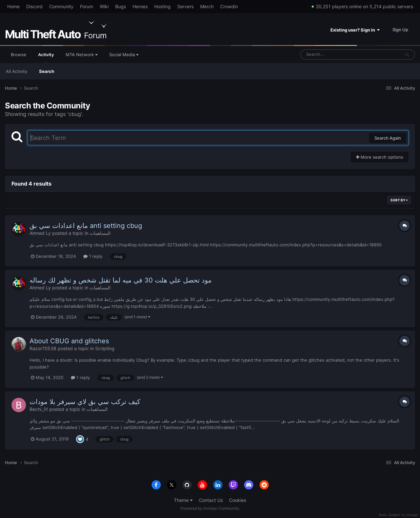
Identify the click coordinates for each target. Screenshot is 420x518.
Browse (19, 55)
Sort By (399, 200)
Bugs (121, 6)
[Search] (333, 55)
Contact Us (211, 500)
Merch (207, 6)
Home (13, 6)
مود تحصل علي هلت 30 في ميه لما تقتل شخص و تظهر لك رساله (121, 280)
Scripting (105, 348)
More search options (380, 157)
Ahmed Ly (40, 233)
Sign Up (400, 30)
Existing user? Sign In (355, 30)
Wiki (104, 6)
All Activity (17, 71)
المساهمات (100, 233)
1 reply (93, 256)
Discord (34, 6)
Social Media (124, 55)
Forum (87, 6)
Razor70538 (43, 348)
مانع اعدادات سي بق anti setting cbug (86, 226)
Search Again (388, 138)
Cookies (238, 500)
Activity (46, 57)
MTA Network (82, 55)
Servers (185, 6)
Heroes (140, 6)
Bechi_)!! (39, 409)
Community (61, 6)
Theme (183, 500)
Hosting (162, 6)
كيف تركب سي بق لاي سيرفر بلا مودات (85, 402)
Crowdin (229, 6)
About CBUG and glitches (69, 341)
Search (47, 71)
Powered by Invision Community (210, 508)
